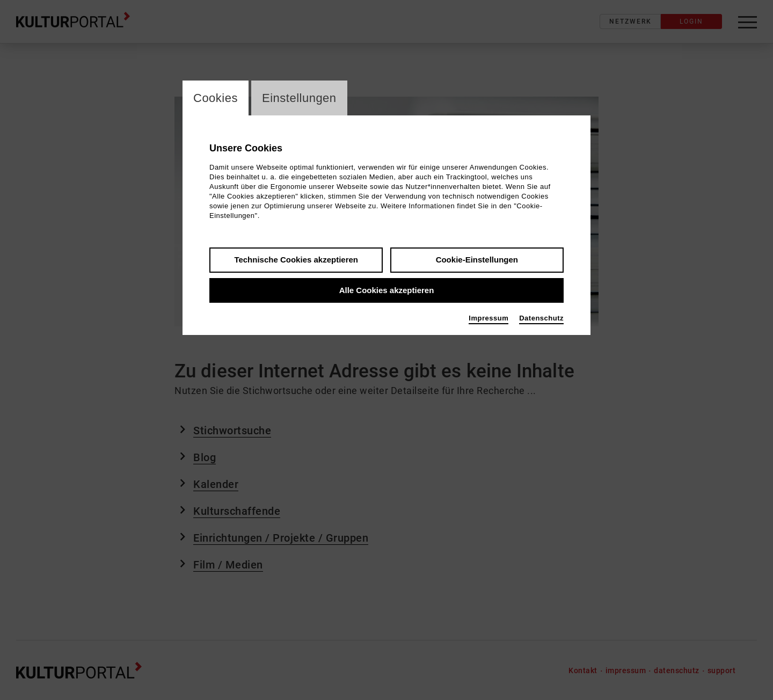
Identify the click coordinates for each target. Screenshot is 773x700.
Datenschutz (541, 318)
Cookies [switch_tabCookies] (216, 98)
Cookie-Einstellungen (477, 260)
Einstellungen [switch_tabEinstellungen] (299, 98)
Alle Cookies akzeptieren (387, 290)
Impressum (488, 318)
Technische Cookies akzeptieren (296, 260)
